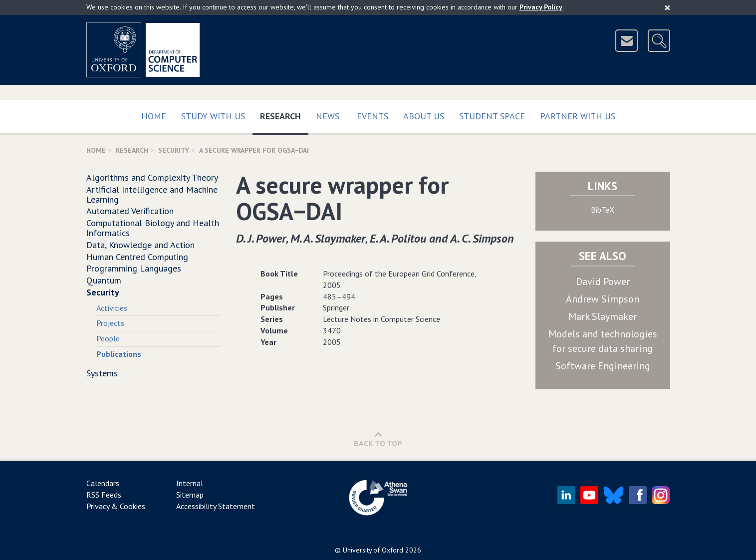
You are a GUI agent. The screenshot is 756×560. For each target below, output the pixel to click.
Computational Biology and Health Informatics (153, 228)
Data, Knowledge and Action (140, 245)
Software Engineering (603, 366)
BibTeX (603, 210)
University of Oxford (373, 550)
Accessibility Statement (216, 506)
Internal (190, 483)
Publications (119, 354)
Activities (112, 308)
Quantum (104, 280)
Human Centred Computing (137, 257)
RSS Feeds (104, 495)
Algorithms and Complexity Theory (152, 177)
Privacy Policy (541, 7)
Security (174, 150)
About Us (424, 116)
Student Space (492, 116)
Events (373, 116)
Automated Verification (130, 211)
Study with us (213, 116)
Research (284, 114)
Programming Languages (134, 268)
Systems (102, 373)
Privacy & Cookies (116, 506)
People (108, 338)
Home (154, 116)
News (328, 116)
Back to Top (378, 439)
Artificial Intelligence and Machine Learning (152, 194)
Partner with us (578, 116)
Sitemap (190, 495)
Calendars (103, 483)
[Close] (667, 7)
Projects (110, 323)
